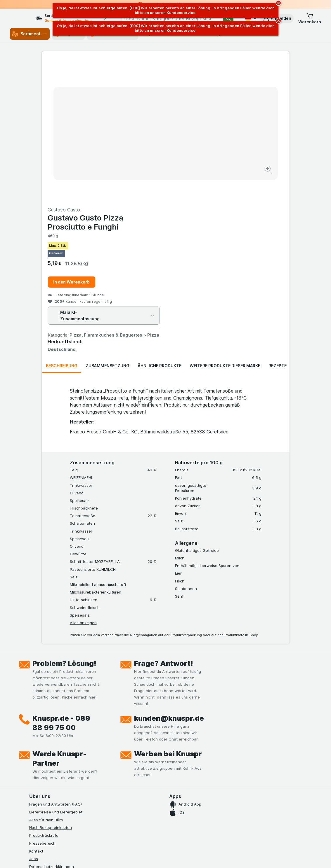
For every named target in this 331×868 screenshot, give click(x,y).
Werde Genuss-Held (47, 750)
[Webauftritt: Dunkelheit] (196, 856)
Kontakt (36, 710)
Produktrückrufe (44, 695)
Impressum (39, 742)
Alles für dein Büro (46, 679)
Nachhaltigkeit (42, 757)
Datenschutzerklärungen (52, 726)
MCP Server (40, 773)
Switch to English (180, 832)
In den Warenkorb (195, 142)
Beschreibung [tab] (62, 225)
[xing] (103, 795)
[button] (310, 18)
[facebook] (33, 795)
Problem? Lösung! (64, 523)
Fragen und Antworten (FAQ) (56, 664)
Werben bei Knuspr (168, 614)
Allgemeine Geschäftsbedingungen (61, 734)
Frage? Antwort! (164, 523)
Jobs (34, 718)
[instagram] (47, 795)
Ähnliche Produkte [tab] (160, 225)
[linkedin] (89, 795)
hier (127, 818)
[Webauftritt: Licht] (166, 856)
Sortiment (30, 34)
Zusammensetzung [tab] (108, 225)
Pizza (277, 195)
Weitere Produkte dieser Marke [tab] (225, 225)
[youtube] (61, 795)
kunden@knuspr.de (169, 578)
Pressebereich (42, 703)
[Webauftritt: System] (140, 856)
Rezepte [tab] (278, 225)
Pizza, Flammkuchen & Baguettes (230, 195)
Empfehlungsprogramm (50, 765)
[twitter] (75, 795)
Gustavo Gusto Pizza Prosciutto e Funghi (209, 82)
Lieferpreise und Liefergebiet (56, 672)
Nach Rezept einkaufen (51, 687)
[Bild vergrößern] (145, 152)
